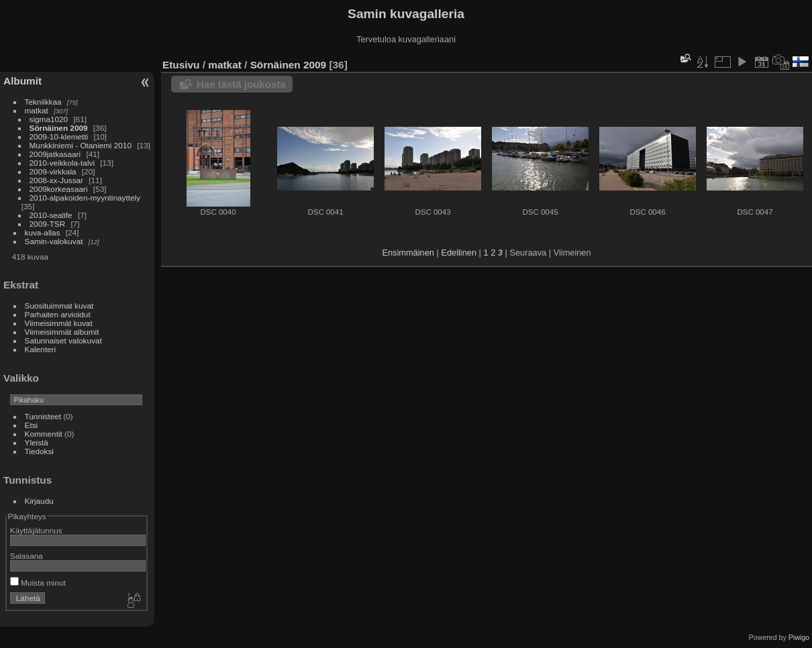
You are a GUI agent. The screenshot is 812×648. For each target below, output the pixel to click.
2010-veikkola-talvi (62, 163)
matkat (37, 110)
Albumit (22, 81)
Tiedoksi (39, 451)
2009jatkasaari (55, 154)
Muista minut (38, 583)
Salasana (27, 556)
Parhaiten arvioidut (58, 314)
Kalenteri (40, 349)
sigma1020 (49, 119)
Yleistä (37, 442)
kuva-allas (43, 232)
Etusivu (181, 65)
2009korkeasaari (59, 189)
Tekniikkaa (43, 102)
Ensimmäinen (408, 253)
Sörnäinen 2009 (59, 128)
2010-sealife (51, 215)
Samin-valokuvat (54, 241)
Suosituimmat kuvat (59, 306)
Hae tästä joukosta (241, 84)
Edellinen (459, 253)
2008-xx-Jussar (58, 180)
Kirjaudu (39, 501)
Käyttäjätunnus (36, 530)
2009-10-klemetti (59, 137)
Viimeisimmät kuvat (59, 323)
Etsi (32, 425)
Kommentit (44, 434)
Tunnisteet (43, 416)
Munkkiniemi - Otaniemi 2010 (81, 145)
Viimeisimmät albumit (62, 332)
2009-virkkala (53, 171)
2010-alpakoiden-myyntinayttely (85, 198)
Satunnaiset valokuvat (63, 340)
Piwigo (799, 637)
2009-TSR (48, 224)
